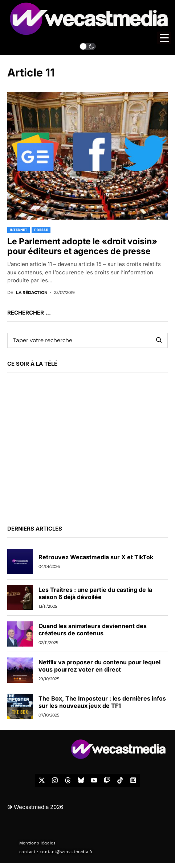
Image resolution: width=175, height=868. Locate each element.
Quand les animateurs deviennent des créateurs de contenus (93, 629)
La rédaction (32, 293)
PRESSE (41, 230)
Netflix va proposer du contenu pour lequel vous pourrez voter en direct (99, 666)
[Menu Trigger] (164, 38)
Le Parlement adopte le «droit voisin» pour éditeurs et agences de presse (82, 246)
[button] (88, 46)
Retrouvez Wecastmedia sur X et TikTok (96, 557)
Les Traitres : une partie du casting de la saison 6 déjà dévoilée (95, 593)
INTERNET (19, 230)
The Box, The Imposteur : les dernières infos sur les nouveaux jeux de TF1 (102, 702)
